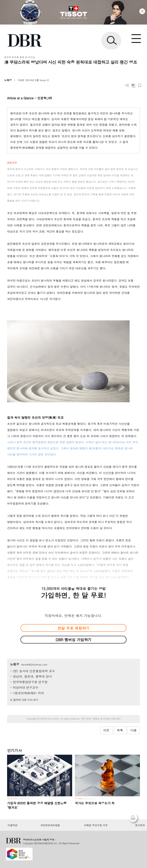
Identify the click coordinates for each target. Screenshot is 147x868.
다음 (134, 730)
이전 (106, 730)
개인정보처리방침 (50, 825)
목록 (120, 730)
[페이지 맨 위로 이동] (134, 819)
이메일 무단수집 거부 (96, 825)
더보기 (127, 85)
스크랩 (140, 85)
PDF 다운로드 (133, 85)
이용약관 (12, 825)
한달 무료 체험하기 (73, 628)
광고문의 (140, 825)
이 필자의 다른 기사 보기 (24, 700)
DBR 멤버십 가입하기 (74, 640)
